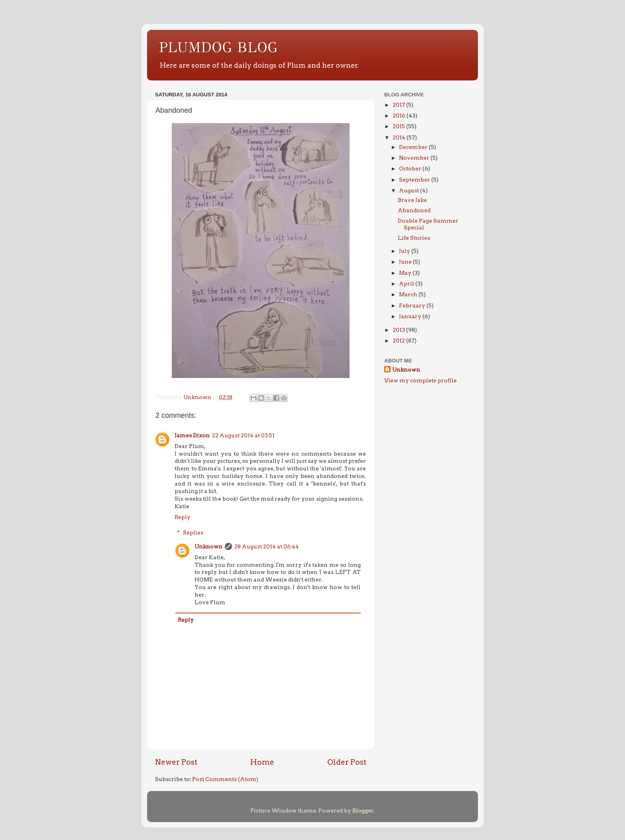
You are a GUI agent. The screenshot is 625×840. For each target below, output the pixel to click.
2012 (399, 341)
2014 (400, 137)
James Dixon (192, 435)
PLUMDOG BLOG (218, 47)
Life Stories (414, 238)
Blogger (363, 811)
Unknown (208, 546)
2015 (399, 126)
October (411, 168)
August (410, 190)
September (415, 180)
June (406, 262)
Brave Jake (412, 200)
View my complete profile (421, 380)
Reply (183, 517)
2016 (400, 116)
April (407, 284)
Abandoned (414, 210)
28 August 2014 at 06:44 (267, 546)
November (415, 158)
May (406, 273)
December (414, 147)
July (405, 251)
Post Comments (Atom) (225, 779)
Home (262, 762)
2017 (399, 105)
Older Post (347, 762)
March (409, 294)
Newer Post (176, 762)
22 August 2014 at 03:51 (243, 435)
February (413, 305)
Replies (193, 533)
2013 (399, 330)
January (411, 316)
